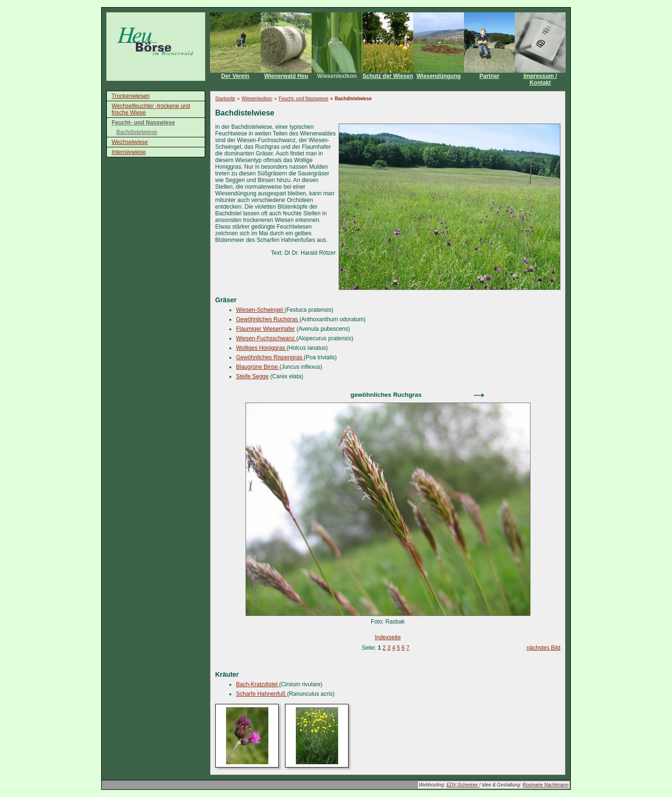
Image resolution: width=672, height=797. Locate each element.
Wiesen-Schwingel (260, 310)
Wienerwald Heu (286, 76)
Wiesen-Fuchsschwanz (266, 338)
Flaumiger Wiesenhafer (265, 329)
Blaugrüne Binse (258, 367)
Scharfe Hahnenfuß (261, 694)
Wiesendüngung (439, 76)
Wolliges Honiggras (261, 348)
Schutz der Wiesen (388, 76)
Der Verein (235, 76)
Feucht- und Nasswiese (143, 123)
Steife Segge (252, 376)
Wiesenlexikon (337, 76)
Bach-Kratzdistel (258, 684)
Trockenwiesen (131, 96)
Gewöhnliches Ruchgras (268, 319)
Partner (489, 76)
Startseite (225, 99)
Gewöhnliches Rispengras (270, 357)
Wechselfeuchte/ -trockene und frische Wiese (151, 109)
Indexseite (388, 637)
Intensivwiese (129, 152)
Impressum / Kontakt (540, 79)
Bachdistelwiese (137, 132)
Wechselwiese (130, 142)
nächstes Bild (544, 648)
